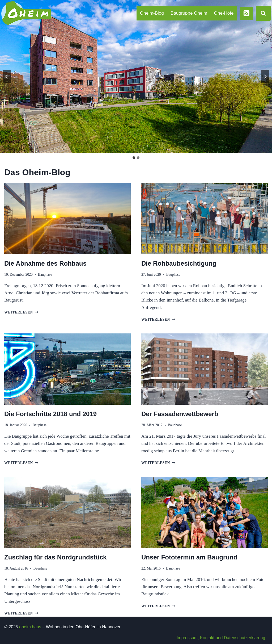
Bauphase (45, 275)
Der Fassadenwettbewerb (180, 414)
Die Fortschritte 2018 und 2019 (50, 414)
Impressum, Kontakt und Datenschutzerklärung (221, 638)
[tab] (134, 158)
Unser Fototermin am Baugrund (189, 557)
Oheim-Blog (152, 13)
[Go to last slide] (7, 77)
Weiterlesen (21, 312)
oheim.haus (30, 627)
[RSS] (246, 13)
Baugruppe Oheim (189, 13)
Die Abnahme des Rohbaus (45, 263)
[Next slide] (265, 77)
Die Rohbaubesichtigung (179, 263)
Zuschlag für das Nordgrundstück (55, 557)
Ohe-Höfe (224, 13)
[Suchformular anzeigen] (263, 13)
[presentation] (67, 219)
